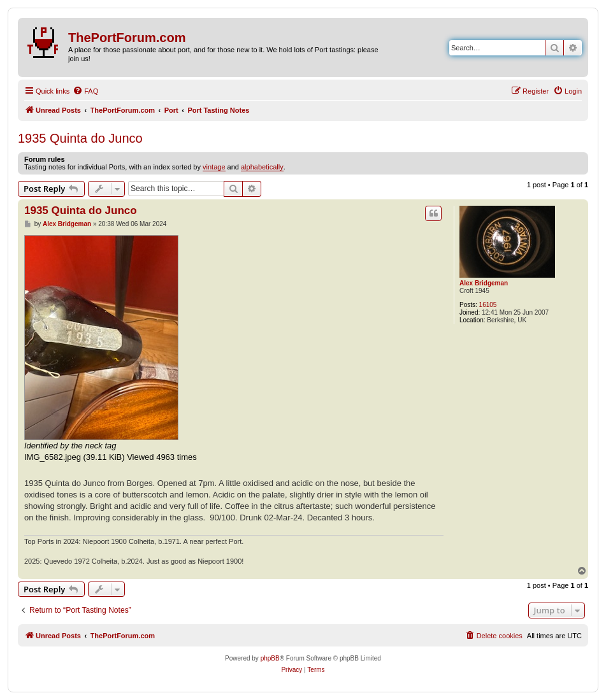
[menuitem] (85, 91)
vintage (214, 167)
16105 (488, 305)
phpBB (270, 658)
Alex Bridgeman (484, 283)
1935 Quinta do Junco (80, 138)
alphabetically (262, 167)
